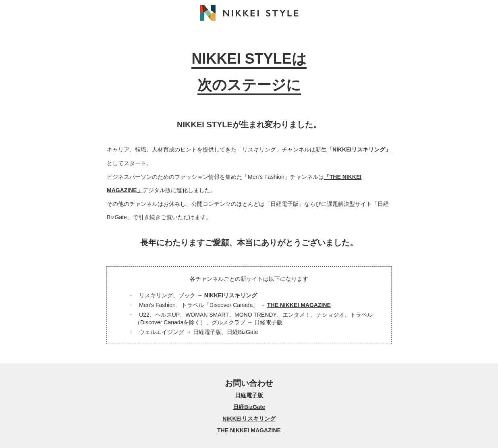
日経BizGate (249, 407)
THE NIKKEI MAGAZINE (299, 305)
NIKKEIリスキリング (231, 295)
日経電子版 (249, 395)
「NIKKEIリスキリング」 (359, 149)
